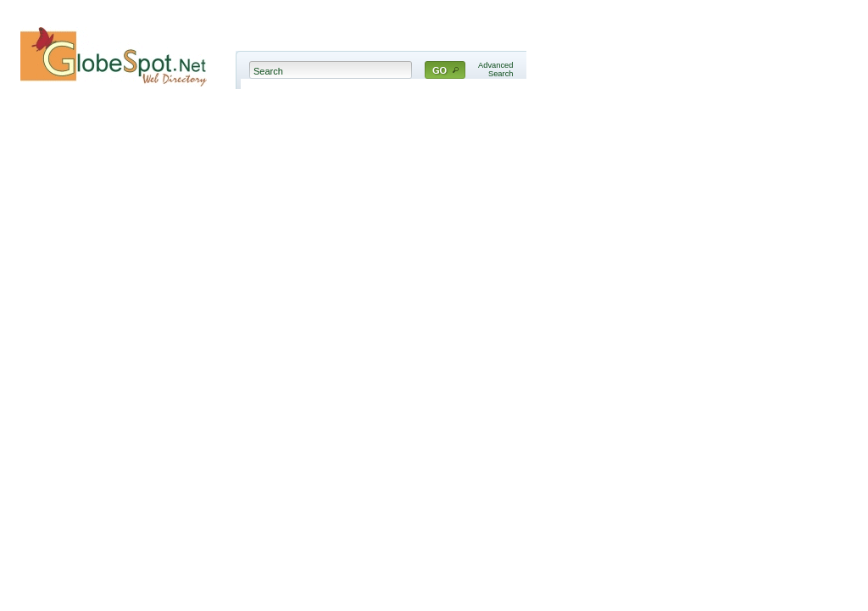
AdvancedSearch (496, 69)
